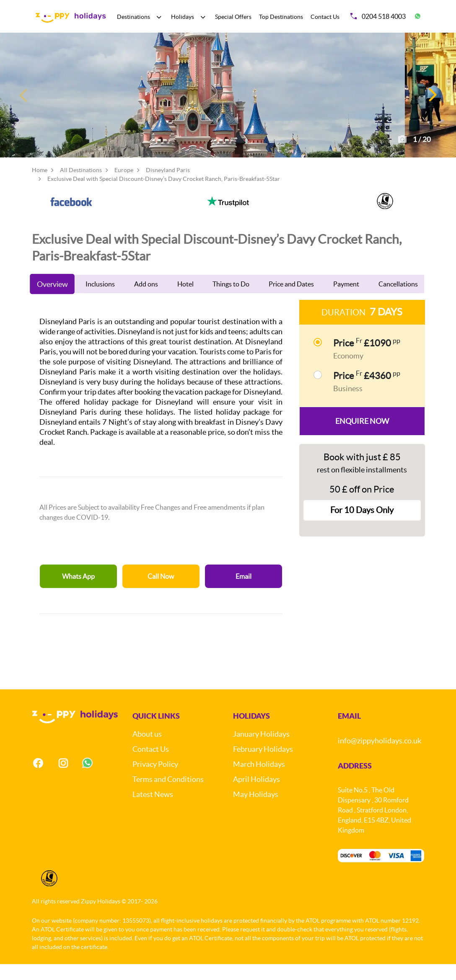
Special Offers (233, 17)
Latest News (153, 811)
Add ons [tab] (146, 300)
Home (40, 186)
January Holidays (261, 750)
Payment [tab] (346, 300)
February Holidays (263, 765)
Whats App (78, 593)
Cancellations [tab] (398, 300)
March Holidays (259, 780)
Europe (124, 186)
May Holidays (256, 811)
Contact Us (325, 17)
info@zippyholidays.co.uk (380, 757)
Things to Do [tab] (231, 300)
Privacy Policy (155, 780)
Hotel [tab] (185, 300)
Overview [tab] (52, 300)
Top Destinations (281, 17)
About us (147, 750)
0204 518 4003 (378, 16)
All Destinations (81, 186)
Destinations (133, 17)
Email (244, 593)
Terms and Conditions (168, 796)
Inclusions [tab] (100, 300)
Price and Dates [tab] (291, 300)
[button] (432, 103)
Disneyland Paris (168, 186)
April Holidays (256, 796)
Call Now (161, 593)
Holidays (183, 17)
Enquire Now (362, 437)
